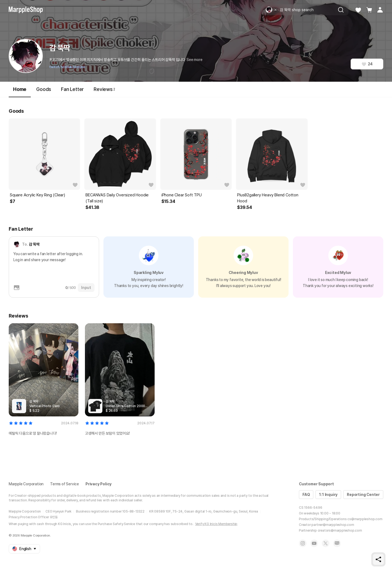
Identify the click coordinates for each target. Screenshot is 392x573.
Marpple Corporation (26, 484)
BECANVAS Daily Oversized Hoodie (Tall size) (117, 198)
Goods (44, 89)
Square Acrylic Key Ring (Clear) (37, 195)
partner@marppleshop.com (333, 525)
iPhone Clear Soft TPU (182, 195)
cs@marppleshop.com (365, 519)
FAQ (306, 495)
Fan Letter (72, 89)
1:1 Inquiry (328, 495)
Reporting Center (363, 495)
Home (20, 92)
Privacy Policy (99, 484)
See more (194, 60)
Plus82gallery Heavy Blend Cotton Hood (268, 198)
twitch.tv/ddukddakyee (67, 67)
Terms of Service (65, 484)
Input (86, 288)
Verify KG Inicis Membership (216, 524)
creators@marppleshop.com (340, 531)
